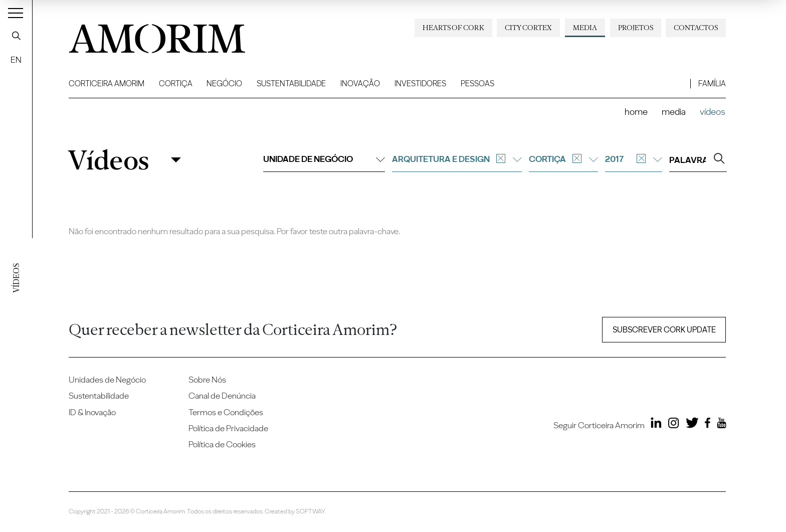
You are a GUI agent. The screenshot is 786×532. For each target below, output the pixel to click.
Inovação (360, 83)
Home (636, 112)
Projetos (636, 28)
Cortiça (176, 83)
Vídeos (108, 160)
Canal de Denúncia (222, 396)
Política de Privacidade (228, 428)
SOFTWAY (310, 511)
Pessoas (477, 83)
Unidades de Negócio (107, 380)
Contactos (696, 28)
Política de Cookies (222, 444)
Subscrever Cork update (664, 330)
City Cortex (528, 28)
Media (585, 28)
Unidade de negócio (324, 159)
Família (712, 83)
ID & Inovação (92, 412)
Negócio (224, 83)
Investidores (420, 83)
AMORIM (149, 35)
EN (16, 60)
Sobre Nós (207, 380)
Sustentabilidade (291, 83)
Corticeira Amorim (107, 83)
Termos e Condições (226, 412)
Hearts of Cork (453, 28)
